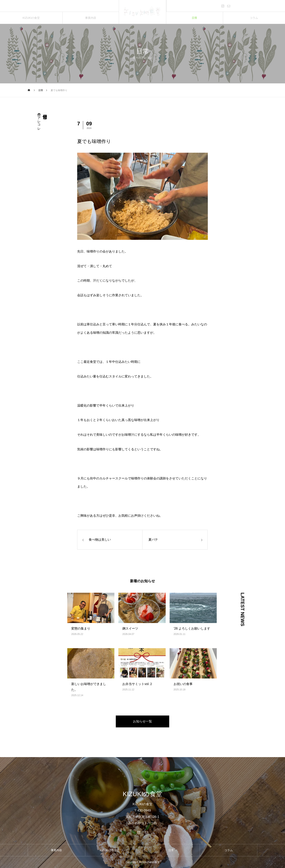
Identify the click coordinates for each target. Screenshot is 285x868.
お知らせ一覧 (142, 721)
